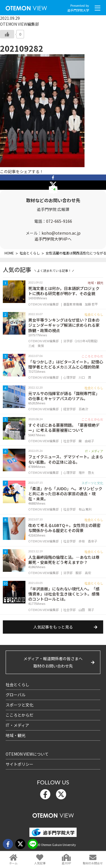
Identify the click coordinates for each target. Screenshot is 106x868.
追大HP (66, 863)
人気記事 (40, 863)
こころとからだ (20, 715)
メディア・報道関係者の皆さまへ (53, 662)
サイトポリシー (20, 764)
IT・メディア (17, 725)
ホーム (13, 863)
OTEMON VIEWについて (27, 754)
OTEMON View (53, 814)
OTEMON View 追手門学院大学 (26, 7)
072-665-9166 (59, 221)
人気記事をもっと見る (53, 627)
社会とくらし (18, 684)
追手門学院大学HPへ (53, 239)
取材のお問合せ (93, 863)
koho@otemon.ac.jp (61, 233)
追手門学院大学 (78, 10)
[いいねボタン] (7, 34)
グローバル (16, 695)
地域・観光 (16, 735)
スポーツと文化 (20, 705)
